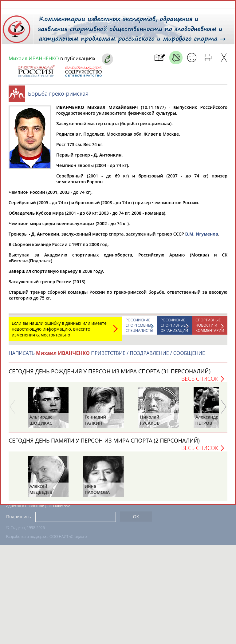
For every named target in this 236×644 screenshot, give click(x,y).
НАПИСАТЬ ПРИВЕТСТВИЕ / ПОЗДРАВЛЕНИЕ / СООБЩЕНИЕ (107, 356)
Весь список (200, 382)
